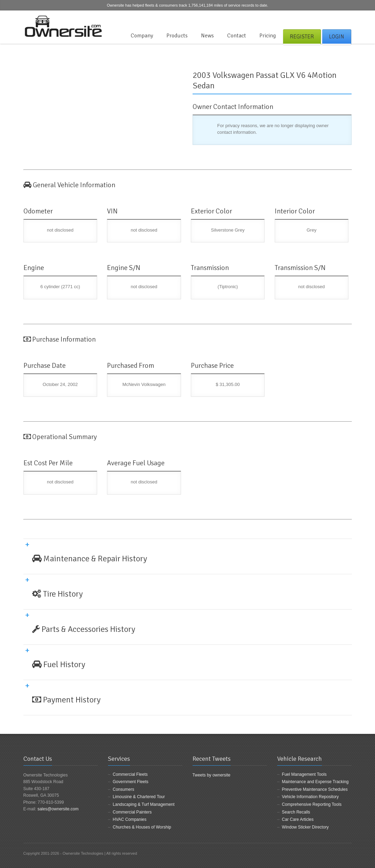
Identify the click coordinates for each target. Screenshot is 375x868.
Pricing (268, 36)
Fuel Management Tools (304, 774)
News (207, 36)
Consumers (124, 789)
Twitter (336, 19)
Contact (237, 36)
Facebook (325, 19)
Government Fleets (131, 782)
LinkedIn (348, 19)
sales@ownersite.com (58, 809)
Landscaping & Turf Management (144, 804)
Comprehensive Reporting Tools (312, 804)
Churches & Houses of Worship (142, 827)
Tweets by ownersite (212, 775)
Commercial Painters (132, 812)
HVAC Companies (130, 819)
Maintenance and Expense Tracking (315, 782)
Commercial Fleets (130, 774)
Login (337, 37)
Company (142, 36)
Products (177, 36)
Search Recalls (296, 812)
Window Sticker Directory (305, 827)
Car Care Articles (298, 819)
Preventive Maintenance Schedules (315, 789)
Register (302, 37)
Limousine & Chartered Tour (139, 797)
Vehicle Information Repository (311, 797)
